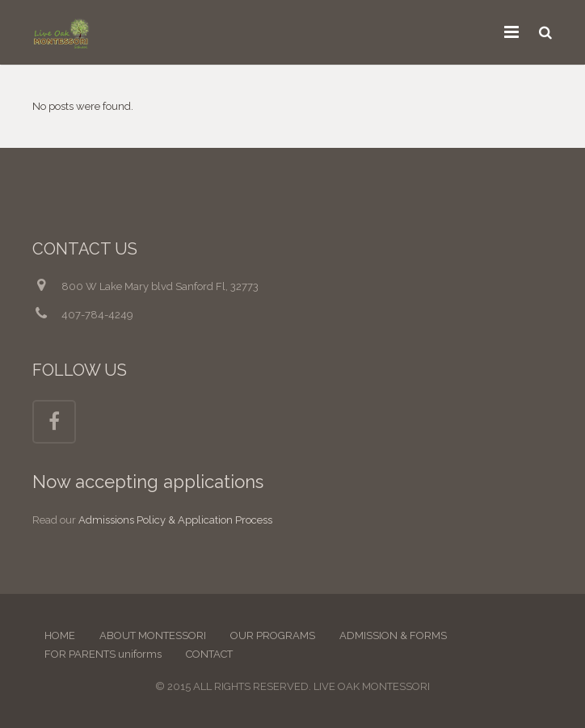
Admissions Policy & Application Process (175, 520)
